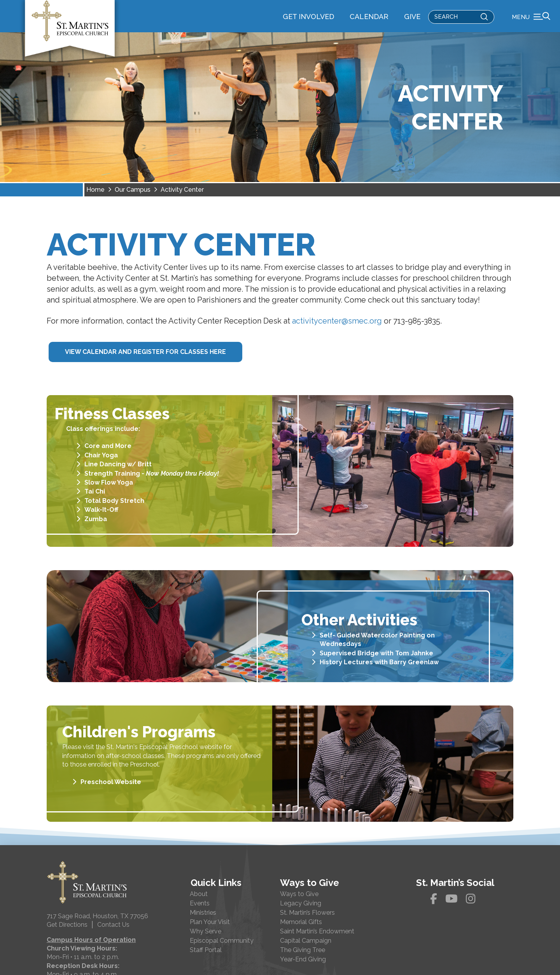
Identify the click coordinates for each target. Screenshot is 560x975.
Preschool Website (111, 792)
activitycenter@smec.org (337, 331)
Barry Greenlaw (414, 673)
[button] (531, 21)
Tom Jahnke (414, 663)
